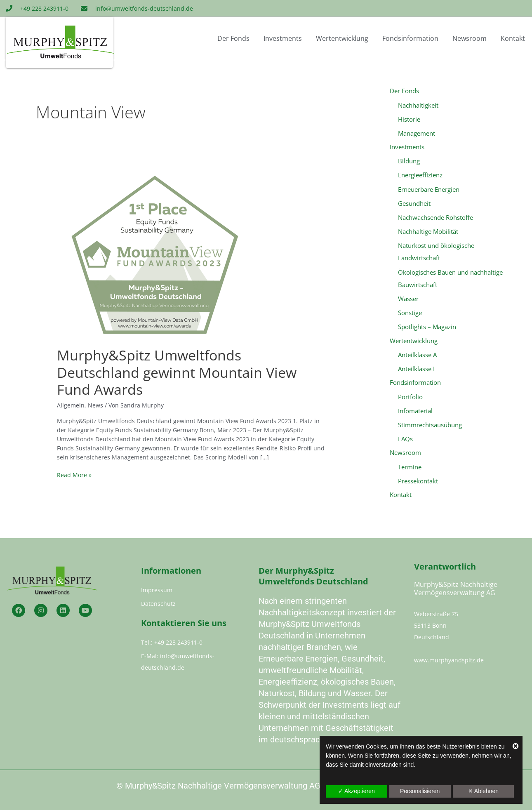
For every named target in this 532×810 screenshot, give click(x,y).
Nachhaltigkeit (418, 105)
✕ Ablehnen (483, 791)
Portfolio (410, 394)
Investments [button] (283, 38)
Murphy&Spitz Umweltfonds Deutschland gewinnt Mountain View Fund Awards (177, 372)
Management (417, 133)
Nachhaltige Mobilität (428, 231)
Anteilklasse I (416, 367)
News (95, 405)
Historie (409, 119)
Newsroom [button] (470, 38)
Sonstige (410, 311)
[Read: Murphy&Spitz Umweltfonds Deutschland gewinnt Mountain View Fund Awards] (155, 255)
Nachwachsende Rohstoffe (435, 217)
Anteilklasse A (417, 353)
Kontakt (513, 38)
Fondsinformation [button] (410, 38)
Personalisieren (420, 791)
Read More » (74, 475)
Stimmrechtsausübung (430, 422)
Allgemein (71, 405)
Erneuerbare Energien (429, 188)
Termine (410, 464)
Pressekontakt (418, 478)
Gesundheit (414, 202)
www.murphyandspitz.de (449, 660)
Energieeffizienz (420, 175)
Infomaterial (415, 408)
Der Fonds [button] (233, 38)
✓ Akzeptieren (357, 791)
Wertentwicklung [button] (342, 38)
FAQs (405, 436)
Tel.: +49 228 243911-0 (172, 642)
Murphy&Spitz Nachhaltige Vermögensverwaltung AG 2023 (233, 786)
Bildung (409, 161)
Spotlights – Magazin (427, 325)
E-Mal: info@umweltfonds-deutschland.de (178, 662)
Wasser (408, 297)
